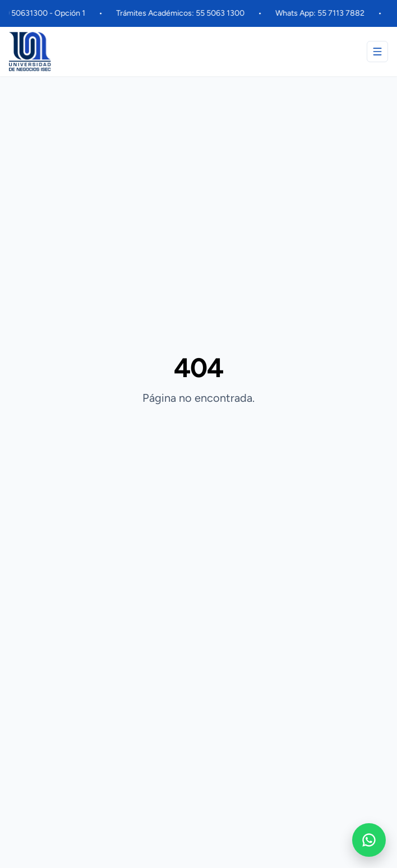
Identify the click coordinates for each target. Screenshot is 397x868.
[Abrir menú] (377, 52)
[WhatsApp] (369, 840)
